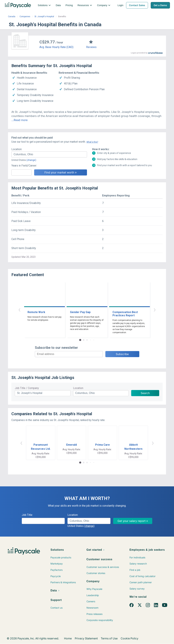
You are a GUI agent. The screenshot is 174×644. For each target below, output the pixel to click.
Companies (25, 17)
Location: (17, 149)
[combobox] (49, 154)
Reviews (91, 47)
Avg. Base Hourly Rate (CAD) (56, 47)
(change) (31, 160)
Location (78, 388)
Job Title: (27, 515)
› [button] (155, 309)
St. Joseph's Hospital (44, 17)
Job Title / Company (27, 388)
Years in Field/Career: (24, 166)
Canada (12, 17)
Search (145, 393)
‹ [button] (19, 309)
